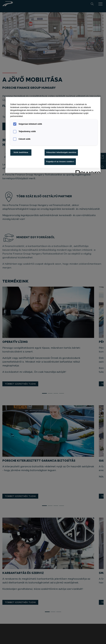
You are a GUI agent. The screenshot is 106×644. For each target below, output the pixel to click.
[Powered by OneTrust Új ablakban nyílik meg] (87, 171)
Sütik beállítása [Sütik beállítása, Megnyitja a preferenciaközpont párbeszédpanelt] (21, 152)
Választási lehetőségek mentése (61, 152)
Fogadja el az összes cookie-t (60, 162)
